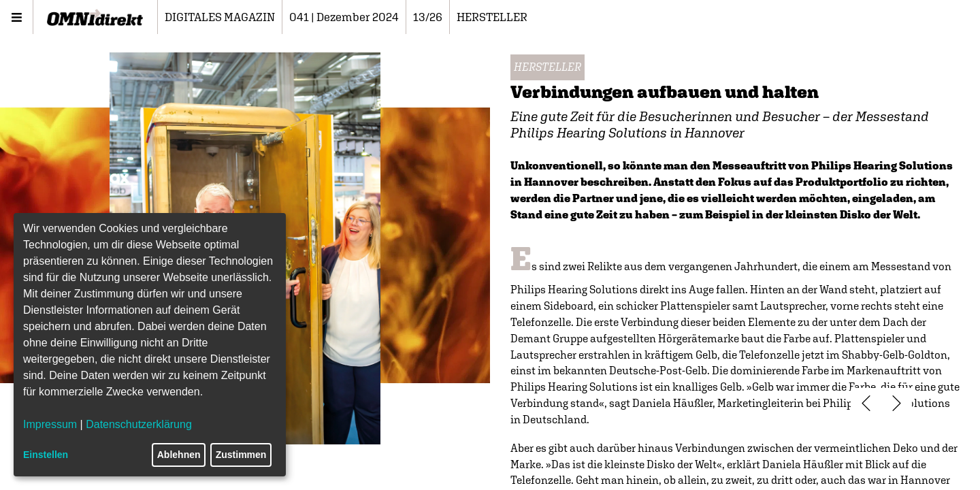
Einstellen (46, 455)
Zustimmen (241, 455)
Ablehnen (179, 455)
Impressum (50, 424)
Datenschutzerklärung (139, 424)
